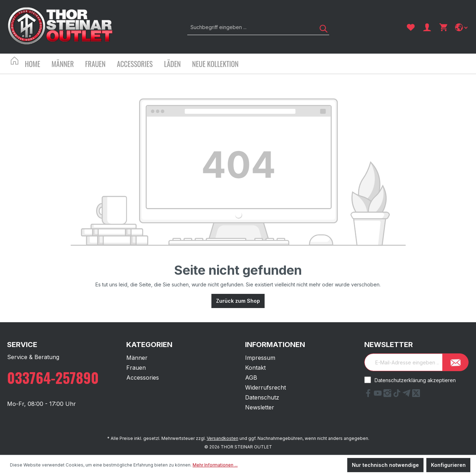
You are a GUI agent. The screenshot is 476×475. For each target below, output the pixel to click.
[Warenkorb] (443, 27)
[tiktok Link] (398, 395)
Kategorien (149, 345)
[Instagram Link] (388, 395)
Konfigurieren (448, 465)
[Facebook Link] (369, 395)
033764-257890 (53, 378)
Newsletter (260, 407)
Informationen (275, 345)
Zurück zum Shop (238, 301)
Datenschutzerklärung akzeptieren (415, 380)
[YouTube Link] (379, 395)
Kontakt (255, 368)
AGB (251, 378)
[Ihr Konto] (427, 27)
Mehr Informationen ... (215, 465)
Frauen (136, 368)
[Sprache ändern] (462, 27)
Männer (137, 358)
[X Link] (416, 395)
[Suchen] (321, 27)
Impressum (260, 358)
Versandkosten (223, 438)
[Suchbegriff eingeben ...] (250, 27)
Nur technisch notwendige (385, 465)
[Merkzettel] (411, 27)
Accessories (143, 378)
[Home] (38, 65)
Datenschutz (262, 397)
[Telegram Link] (407, 395)
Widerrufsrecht (265, 387)
